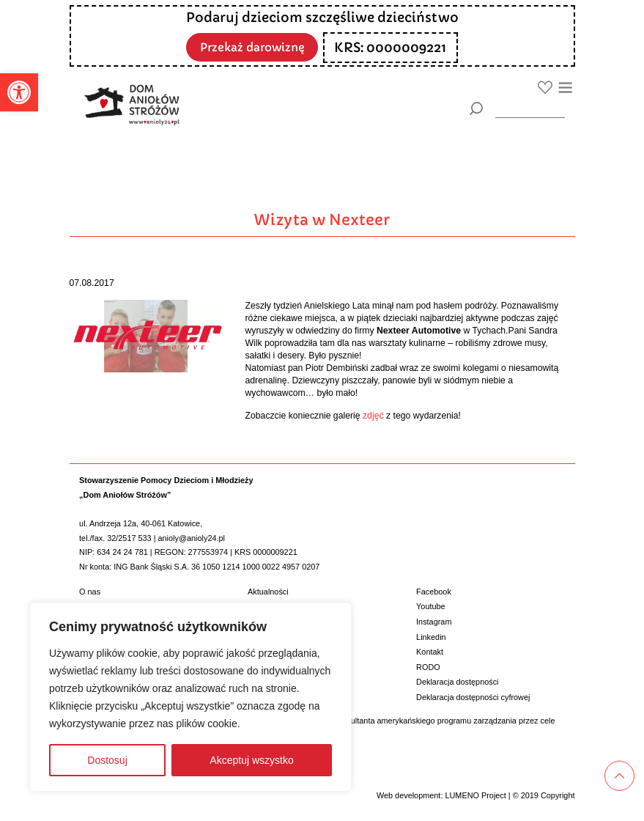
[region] (190, 697)
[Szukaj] (477, 108)
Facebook (434, 592)
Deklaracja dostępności (457, 682)
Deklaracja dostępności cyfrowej (473, 697)
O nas (90, 592)
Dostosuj (107, 760)
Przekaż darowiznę (252, 47)
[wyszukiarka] (530, 108)
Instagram (434, 622)
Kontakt (430, 652)
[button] (19, 92)
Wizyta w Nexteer (322, 220)
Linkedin (431, 637)
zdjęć (373, 416)
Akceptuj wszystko (251, 760)
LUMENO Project (475, 795)
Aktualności (268, 592)
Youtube (431, 606)
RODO (428, 667)
